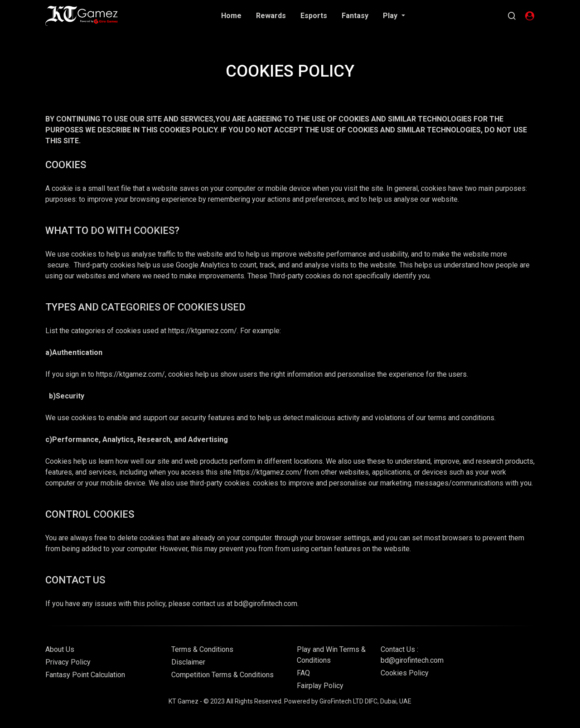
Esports (314, 16)
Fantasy (355, 16)
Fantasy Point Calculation (85, 675)
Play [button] (391, 16)
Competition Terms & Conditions (222, 675)
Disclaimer (188, 662)
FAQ (303, 673)
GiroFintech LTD (341, 701)
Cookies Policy (405, 673)
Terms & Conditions (202, 649)
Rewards (271, 16)
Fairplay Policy (320, 686)
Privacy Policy (68, 662)
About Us (60, 649)
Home (231, 16)
